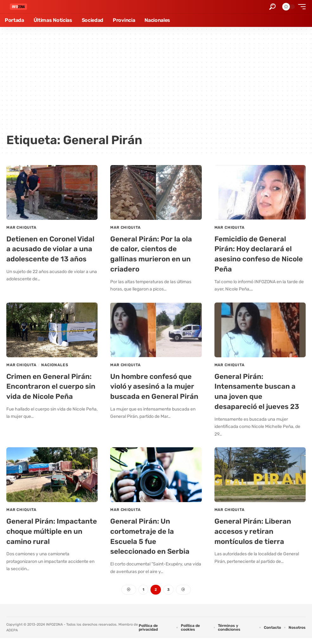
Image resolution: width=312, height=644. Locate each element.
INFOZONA (54, 630)
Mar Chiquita (21, 227)
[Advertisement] (156, 82)
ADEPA (12, 636)
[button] (272, 7)
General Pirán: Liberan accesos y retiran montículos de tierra (255, 529)
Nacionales (55, 364)
